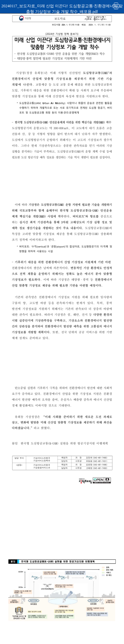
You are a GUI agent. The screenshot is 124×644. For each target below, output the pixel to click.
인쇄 (116, 6)
